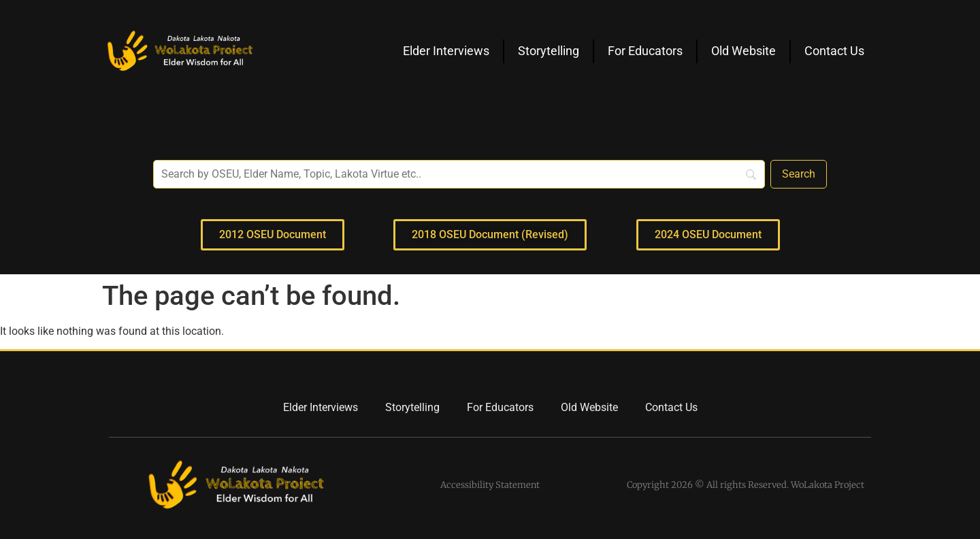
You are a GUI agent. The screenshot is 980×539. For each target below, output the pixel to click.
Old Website (744, 51)
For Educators (645, 51)
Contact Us (834, 51)
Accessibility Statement (490, 485)
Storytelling (549, 51)
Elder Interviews (446, 51)
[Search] (799, 174)
